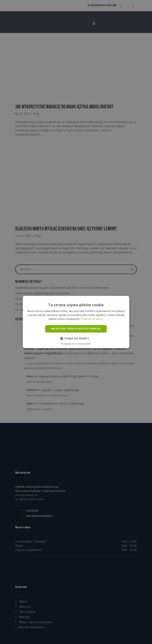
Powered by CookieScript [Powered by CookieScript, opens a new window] (76, 344)
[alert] (76, 322)
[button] (76, 339)
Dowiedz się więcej (92, 319)
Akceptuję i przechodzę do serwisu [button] (76, 329)
